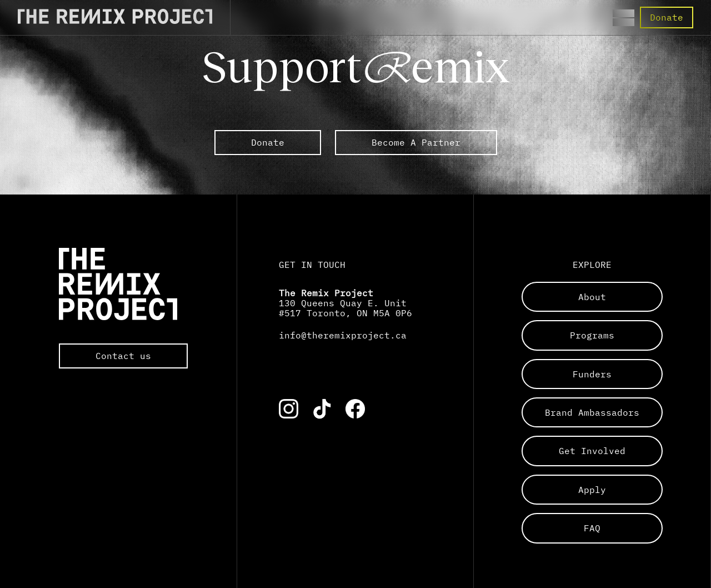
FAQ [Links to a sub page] (592, 528)
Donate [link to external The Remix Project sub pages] (268, 142)
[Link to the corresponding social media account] (289, 409)
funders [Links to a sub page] (592, 374)
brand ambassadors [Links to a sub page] (592, 412)
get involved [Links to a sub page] (592, 451)
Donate (667, 17)
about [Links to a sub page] (592, 297)
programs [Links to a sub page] (592, 335)
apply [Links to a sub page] (592, 490)
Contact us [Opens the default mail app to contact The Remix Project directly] (123, 356)
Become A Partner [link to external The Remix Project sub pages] (416, 142)
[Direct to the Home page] (115, 21)
